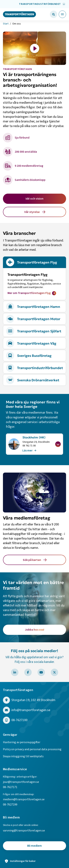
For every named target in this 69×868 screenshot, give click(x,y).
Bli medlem (34, 846)
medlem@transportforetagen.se (24, 799)
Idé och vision (34, 199)
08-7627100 (19, 720)
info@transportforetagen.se (31, 710)
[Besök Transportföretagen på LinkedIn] (15, 672)
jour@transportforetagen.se (21, 782)
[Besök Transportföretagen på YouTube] (41, 672)
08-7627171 (10, 787)
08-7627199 (10, 805)
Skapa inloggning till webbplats (23, 756)
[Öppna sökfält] (54, 14)
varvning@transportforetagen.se (24, 831)
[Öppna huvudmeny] (62, 14)
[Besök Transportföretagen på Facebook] (28, 672)
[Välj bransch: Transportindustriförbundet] (42, 4)
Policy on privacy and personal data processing (32, 749)
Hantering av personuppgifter (22, 742)
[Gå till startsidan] (20, 14)
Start (6, 24)
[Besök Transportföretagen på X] (54, 672)
